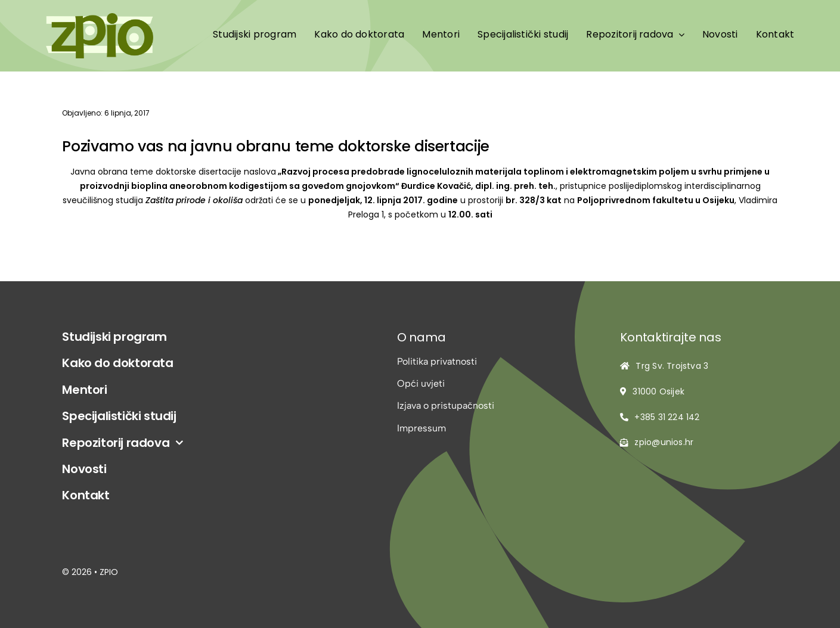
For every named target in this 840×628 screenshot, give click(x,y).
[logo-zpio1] (100, 18)
